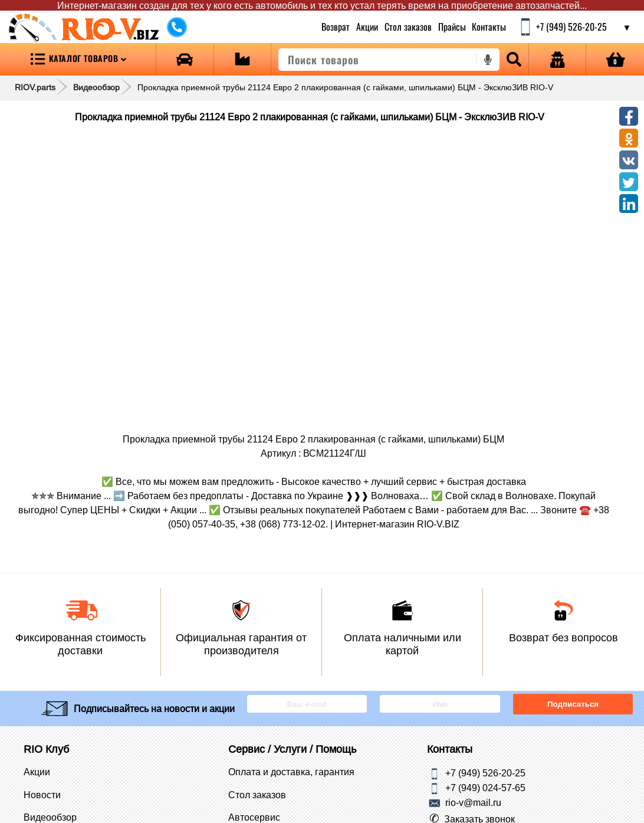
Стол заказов (408, 27)
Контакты (489, 27)
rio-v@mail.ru (473, 802)
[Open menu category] (78, 59)
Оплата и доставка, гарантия (291, 772)
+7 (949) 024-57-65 (485, 788)
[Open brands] (185, 59)
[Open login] (558, 59)
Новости (42, 795)
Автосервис (254, 817)
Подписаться (573, 704)
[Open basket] (615, 59)
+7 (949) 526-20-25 (485, 773)
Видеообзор (96, 87)
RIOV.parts (35, 87)
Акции (367, 27)
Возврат (336, 27)
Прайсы (452, 27)
